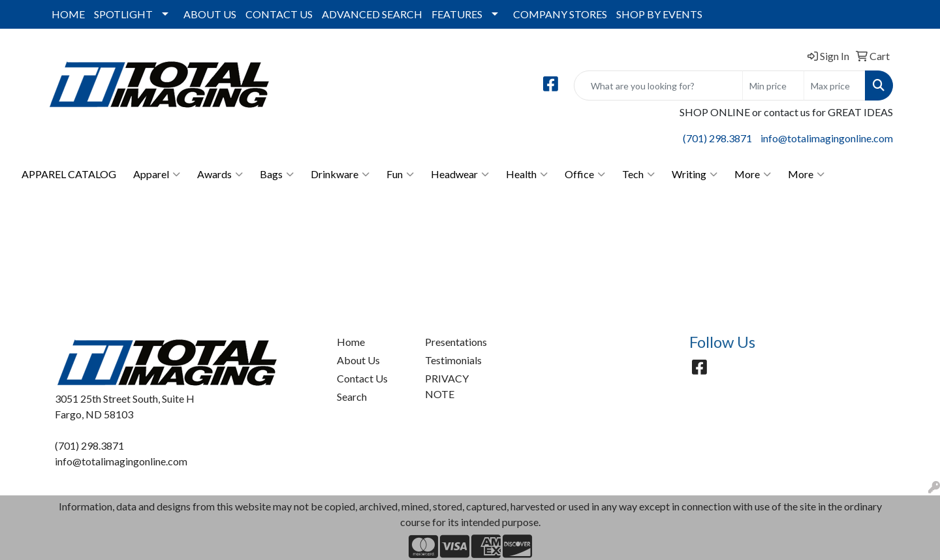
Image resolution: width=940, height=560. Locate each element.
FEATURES (457, 14)
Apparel (157, 174)
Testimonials (453, 360)
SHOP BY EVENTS (659, 14)
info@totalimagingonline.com (827, 138)
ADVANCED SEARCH (372, 14)
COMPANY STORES (560, 14)
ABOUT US (210, 14)
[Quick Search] (658, 86)
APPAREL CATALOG (69, 174)
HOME (68, 14)
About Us (358, 360)
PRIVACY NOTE (447, 386)
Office (585, 174)
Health (527, 174)
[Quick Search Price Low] (773, 86)
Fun (400, 174)
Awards (220, 174)
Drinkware (340, 174)
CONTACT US (279, 14)
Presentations (456, 342)
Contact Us (362, 378)
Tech (638, 174)
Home (351, 342)
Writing (695, 174)
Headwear (460, 174)
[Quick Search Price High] (835, 86)
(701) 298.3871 (717, 138)
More (753, 174)
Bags (277, 174)
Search (352, 397)
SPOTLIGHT (123, 14)
